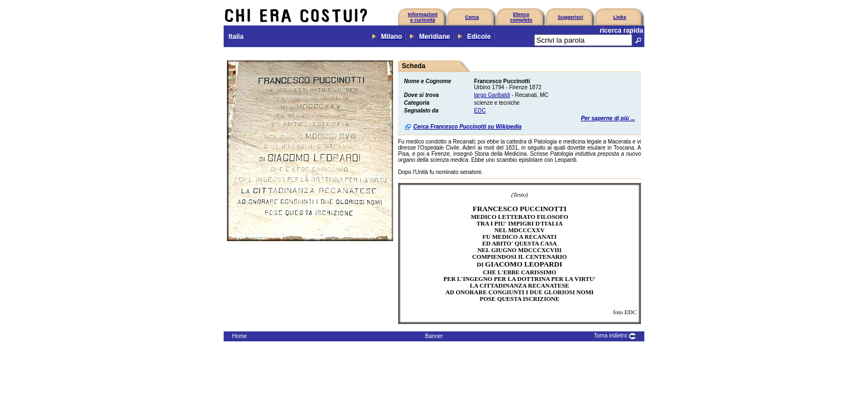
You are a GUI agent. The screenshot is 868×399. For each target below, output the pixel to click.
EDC (480, 111)
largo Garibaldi (492, 95)
